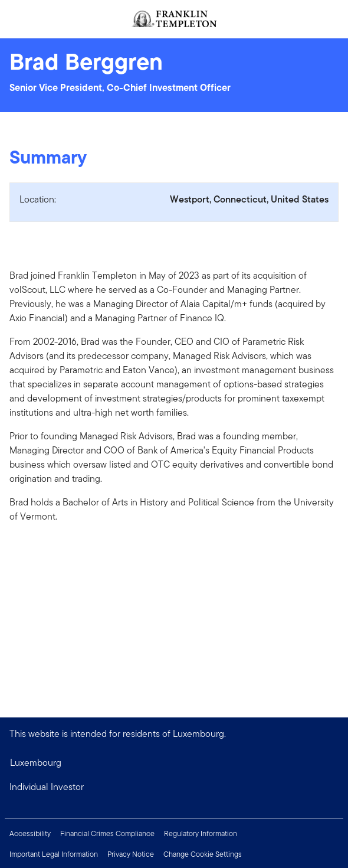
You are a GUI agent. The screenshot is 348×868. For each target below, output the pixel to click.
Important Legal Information (54, 854)
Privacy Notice (131, 854)
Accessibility (30, 833)
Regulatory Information (201, 833)
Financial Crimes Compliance (107, 833)
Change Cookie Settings (203, 854)
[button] (174, 787)
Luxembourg (36, 763)
